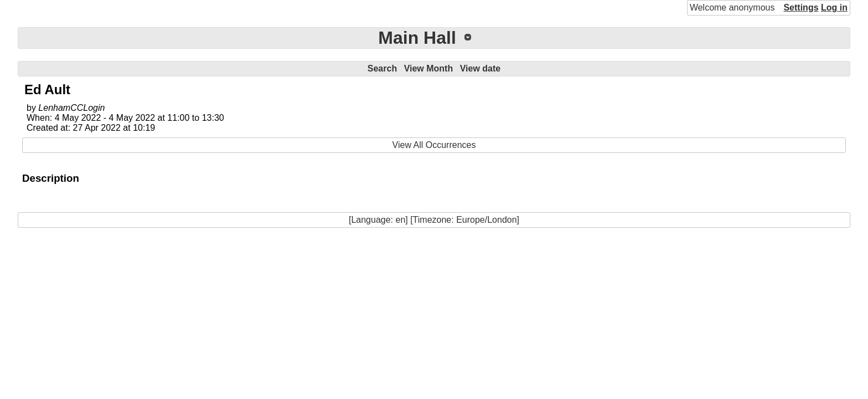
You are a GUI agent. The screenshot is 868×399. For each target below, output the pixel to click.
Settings (801, 7)
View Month (429, 68)
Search (382, 68)
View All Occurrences (434, 145)
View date (480, 68)
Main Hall (417, 38)
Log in (834, 7)
